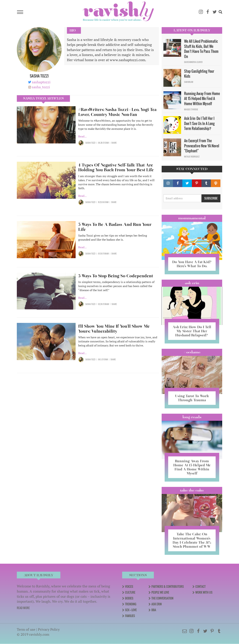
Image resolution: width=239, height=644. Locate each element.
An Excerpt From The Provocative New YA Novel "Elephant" (202, 146)
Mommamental (192, 218)
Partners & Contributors (168, 587)
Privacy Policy (49, 629)
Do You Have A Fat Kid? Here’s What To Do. (192, 264)
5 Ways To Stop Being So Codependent (116, 276)
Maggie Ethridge (191, 109)
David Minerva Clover (193, 62)
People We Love (160, 592)
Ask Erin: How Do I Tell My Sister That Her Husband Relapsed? (192, 331)
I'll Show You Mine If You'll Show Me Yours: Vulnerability (114, 329)
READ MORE (23, 608)
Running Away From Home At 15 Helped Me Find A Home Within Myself (202, 98)
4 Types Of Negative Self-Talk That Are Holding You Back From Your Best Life (116, 167)
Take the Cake (192, 490)
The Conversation (162, 598)
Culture (130, 592)
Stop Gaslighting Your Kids (199, 74)
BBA (154, 610)
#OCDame (192, 352)
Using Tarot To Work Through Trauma (192, 398)
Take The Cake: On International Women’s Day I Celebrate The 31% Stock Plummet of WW (192, 540)
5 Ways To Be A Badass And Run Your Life (115, 227)
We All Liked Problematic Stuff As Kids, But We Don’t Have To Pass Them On (201, 49)
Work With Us (204, 592)
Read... (82, 136)
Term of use (26, 629)
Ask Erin (192, 283)
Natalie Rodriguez (192, 157)
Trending (131, 604)
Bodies (129, 598)
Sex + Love (131, 610)
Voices (129, 587)
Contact (200, 587)
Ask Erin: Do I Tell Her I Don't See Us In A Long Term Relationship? (199, 123)
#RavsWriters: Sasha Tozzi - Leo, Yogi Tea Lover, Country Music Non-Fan (117, 112)
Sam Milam (189, 82)
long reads (192, 417)
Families (130, 616)
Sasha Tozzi (90, 143)
